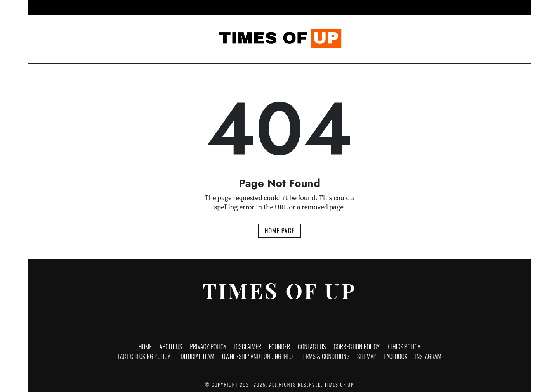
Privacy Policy (208, 347)
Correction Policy (357, 347)
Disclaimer (247, 347)
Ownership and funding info (257, 356)
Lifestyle (306, 7)
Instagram (428, 356)
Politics (339, 7)
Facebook (396, 356)
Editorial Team (196, 356)
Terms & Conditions (325, 356)
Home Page (279, 231)
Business (223, 7)
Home (168, 7)
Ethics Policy (404, 347)
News (193, 7)
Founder (279, 347)
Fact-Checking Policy (144, 356)
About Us (171, 347)
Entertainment (265, 7)
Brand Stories (379, 7)
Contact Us (312, 347)
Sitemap (367, 356)
